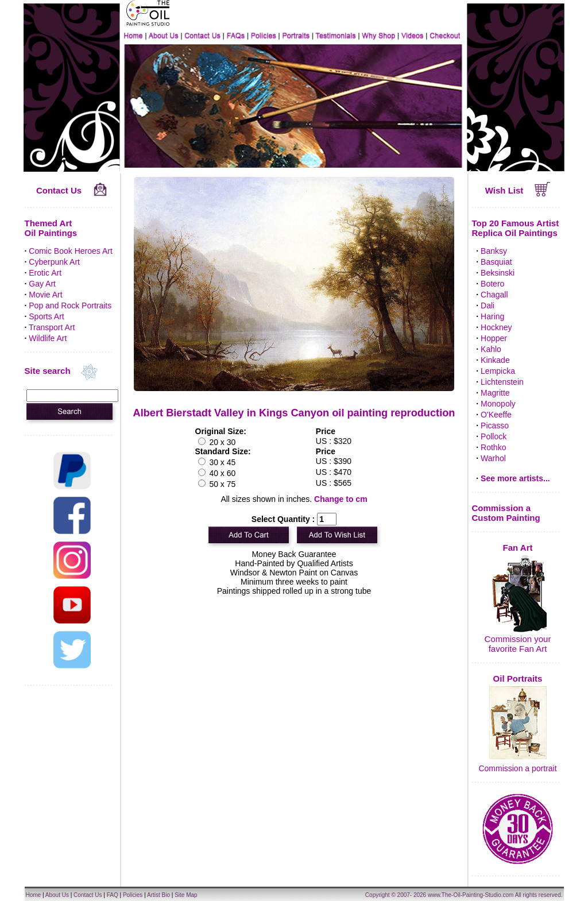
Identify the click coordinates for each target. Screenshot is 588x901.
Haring (492, 316)
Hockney (496, 327)
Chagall (494, 295)
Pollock (494, 436)
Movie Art (45, 295)
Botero (492, 284)
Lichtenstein (502, 382)
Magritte (495, 393)
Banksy (494, 251)
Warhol (493, 458)
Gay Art (42, 284)
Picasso (495, 426)
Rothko (493, 447)
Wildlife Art (48, 338)
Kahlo (491, 349)
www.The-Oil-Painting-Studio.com (471, 895)
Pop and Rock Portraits (70, 306)
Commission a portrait (517, 768)
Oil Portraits (518, 678)
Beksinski (498, 273)
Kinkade (495, 360)
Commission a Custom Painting (506, 513)
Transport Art (52, 327)
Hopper (494, 338)
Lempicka (498, 371)
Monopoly (498, 404)
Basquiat (496, 262)
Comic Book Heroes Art (71, 251)
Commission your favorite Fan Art (518, 644)
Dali (488, 306)
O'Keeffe (496, 415)
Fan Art (518, 548)
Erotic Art (45, 273)
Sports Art (46, 316)
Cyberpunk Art (54, 262)
